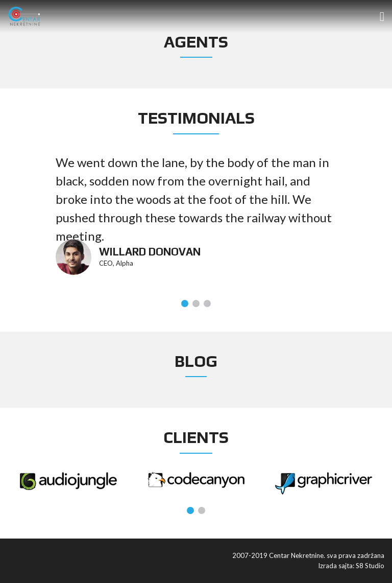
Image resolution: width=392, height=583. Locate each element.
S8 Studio (370, 566)
